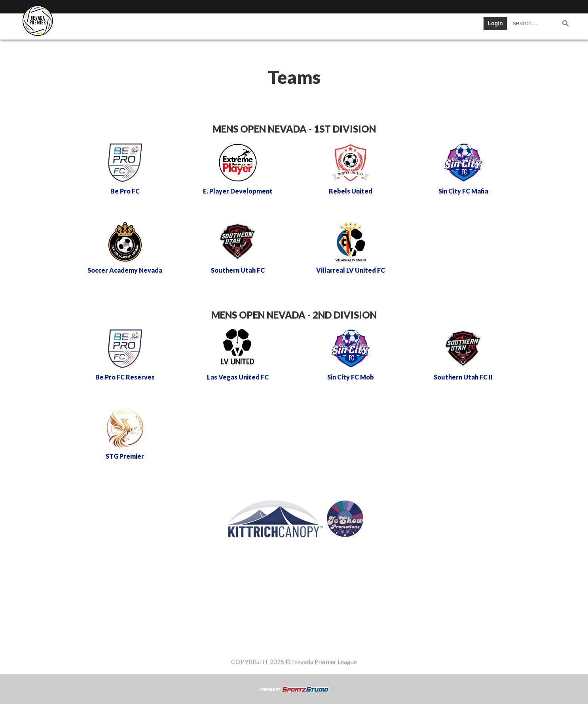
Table (159, 26)
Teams (125, 26)
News (266, 26)
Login (495, 23)
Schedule (197, 26)
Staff (383, 26)
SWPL (91, 26)
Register (303, 26)
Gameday (346, 26)
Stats (234, 26)
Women (417, 26)
